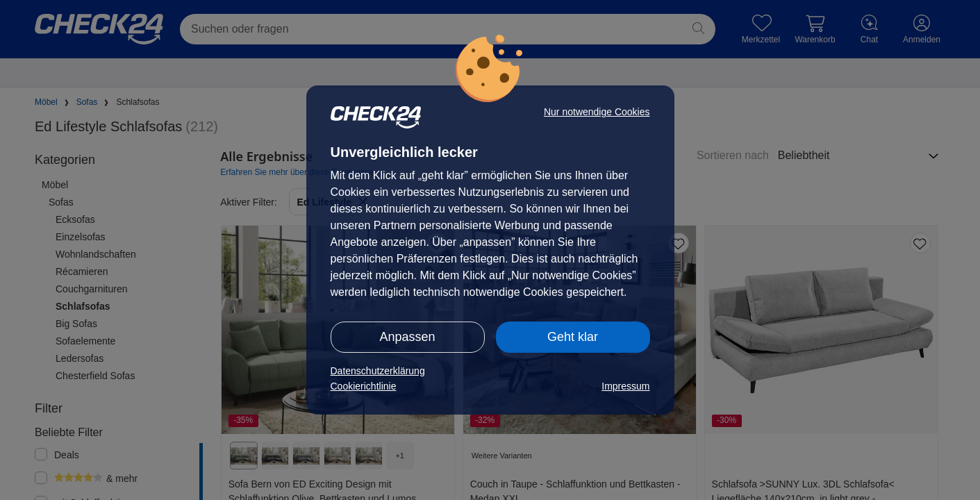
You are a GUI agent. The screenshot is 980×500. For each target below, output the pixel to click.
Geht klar (573, 337)
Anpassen (407, 337)
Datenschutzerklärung (378, 371)
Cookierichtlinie (364, 386)
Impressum (625, 386)
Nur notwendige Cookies (597, 112)
